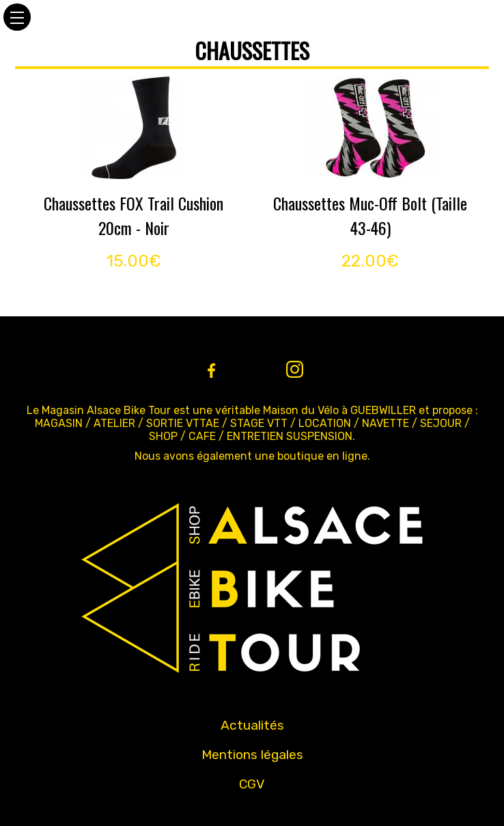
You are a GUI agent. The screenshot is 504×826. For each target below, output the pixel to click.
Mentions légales (252, 755)
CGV (252, 784)
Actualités (252, 725)
